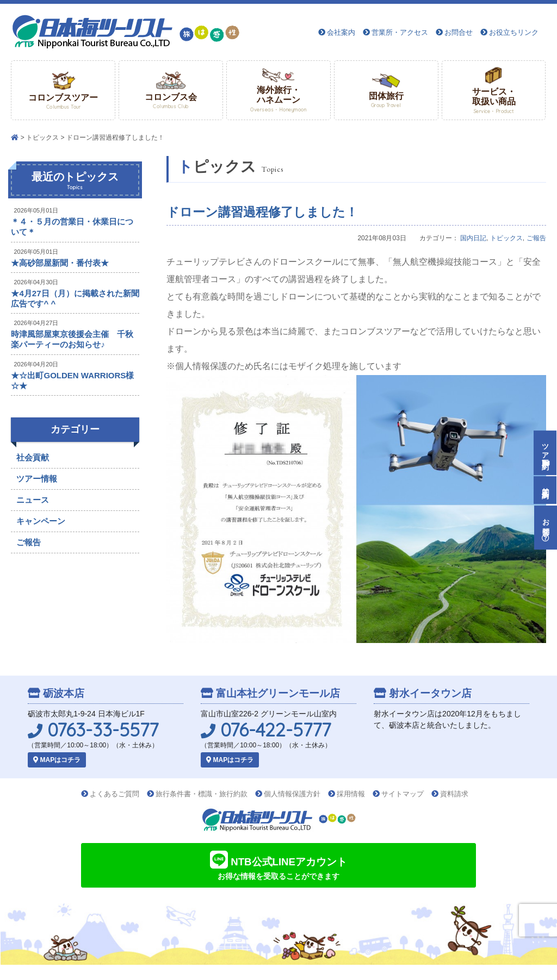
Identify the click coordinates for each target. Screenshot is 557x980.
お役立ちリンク (514, 32)
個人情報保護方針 (292, 794)
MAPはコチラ (57, 760)
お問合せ (459, 32)
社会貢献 (33, 457)
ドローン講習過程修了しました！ (262, 212)
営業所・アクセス (400, 32)
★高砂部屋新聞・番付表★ (60, 263)
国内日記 (473, 238)
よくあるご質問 (115, 794)
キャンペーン (41, 521)
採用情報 (351, 794)
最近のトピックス (75, 181)
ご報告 (536, 238)
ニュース (33, 500)
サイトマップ (403, 794)
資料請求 (454, 794)
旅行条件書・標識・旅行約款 (202, 794)
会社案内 (341, 32)
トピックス (42, 138)
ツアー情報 (37, 479)
